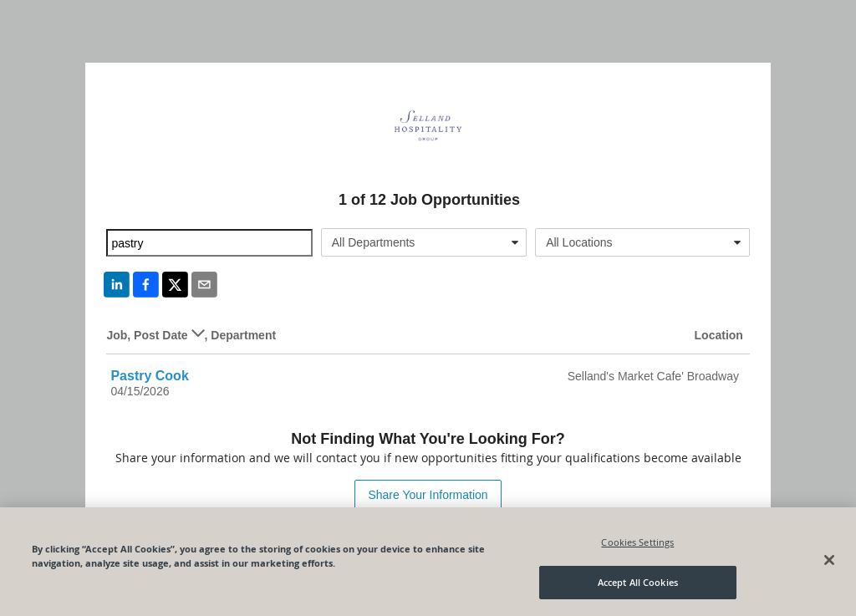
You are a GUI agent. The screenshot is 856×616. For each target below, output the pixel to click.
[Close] (829, 560)
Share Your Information (428, 495)
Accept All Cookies (638, 582)
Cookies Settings (637, 542)
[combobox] (424, 242)
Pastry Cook (149, 376)
